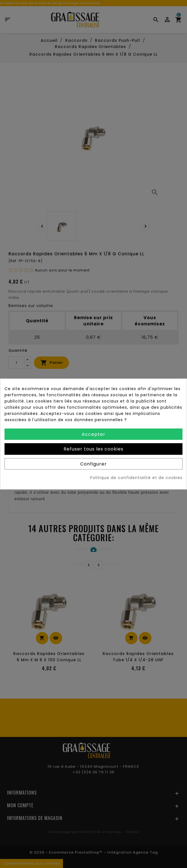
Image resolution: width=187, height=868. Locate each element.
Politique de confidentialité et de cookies (136, 478)
